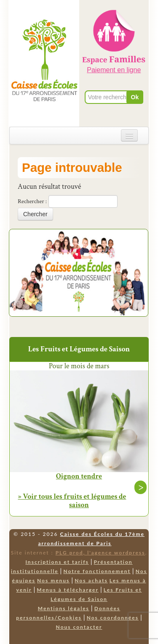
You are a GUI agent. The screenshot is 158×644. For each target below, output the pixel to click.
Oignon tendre (79, 476)
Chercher (35, 214)
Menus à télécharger (68, 590)
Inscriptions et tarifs (57, 562)
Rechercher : (32, 201)
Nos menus (53, 580)
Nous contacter (79, 627)
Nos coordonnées (113, 618)
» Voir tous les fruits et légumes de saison (72, 501)
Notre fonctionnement (97, 571)
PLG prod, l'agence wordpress (100, 553)
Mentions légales (64, 608)
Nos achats (91, 580)
